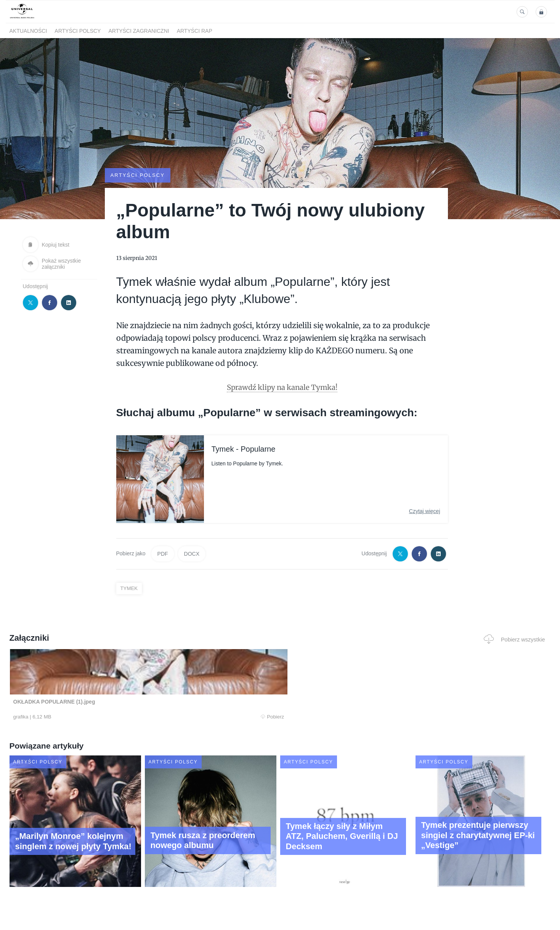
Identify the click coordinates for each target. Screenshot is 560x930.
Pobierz (125, 717)
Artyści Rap (195, 31)
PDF (163, 553)
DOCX (192, 553)
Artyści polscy (78, 31)
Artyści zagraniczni (139, 31)
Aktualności (28, 31)
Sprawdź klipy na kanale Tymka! (282, 387)
